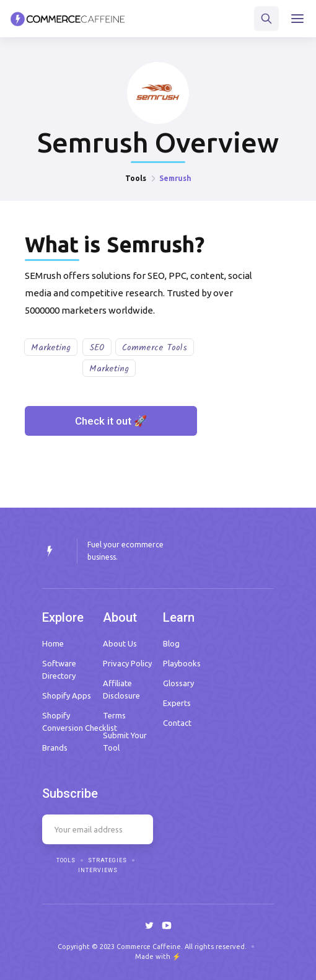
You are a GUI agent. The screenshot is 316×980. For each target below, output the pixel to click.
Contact (177, 723)
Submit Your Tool (125, 741)
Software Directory (59, 669)
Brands (55, 748)
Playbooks (182, 663)
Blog (171, 643)
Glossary (178, 683)
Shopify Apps (67, 695)
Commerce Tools (155, 348)
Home (53, 643)
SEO (97, 348)
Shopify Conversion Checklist (80, 722)
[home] (68, 19)
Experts (177, 703)
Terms (114, 715)
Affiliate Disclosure (121, 689)
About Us (120, 643)
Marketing (51, 348)
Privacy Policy (127, 663)
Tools (136, 178)
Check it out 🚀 (111, 421)
